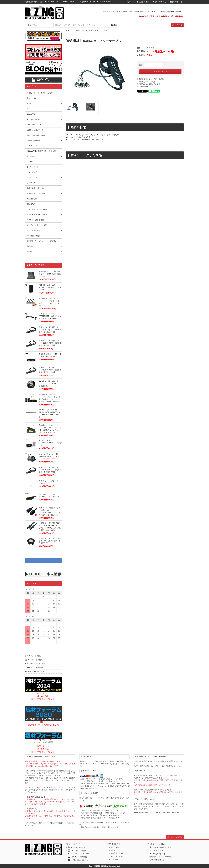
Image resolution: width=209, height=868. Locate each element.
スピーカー (31, 156)
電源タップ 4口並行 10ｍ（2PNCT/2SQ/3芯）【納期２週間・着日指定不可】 (50, 330)
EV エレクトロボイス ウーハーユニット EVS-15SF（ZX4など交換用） (50, 383)
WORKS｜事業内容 (33, 656)
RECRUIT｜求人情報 (34, 668)
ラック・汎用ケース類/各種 (37, 215)
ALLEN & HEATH (33, 119)
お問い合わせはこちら (35, 671)
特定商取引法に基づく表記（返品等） (151, 79)
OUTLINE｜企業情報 (34, 660)
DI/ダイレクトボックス (35, 188)
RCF (28, 109)
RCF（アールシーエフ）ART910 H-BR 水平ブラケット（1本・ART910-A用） (50, 316)
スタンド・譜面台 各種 (35, 220)
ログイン (129, 2)
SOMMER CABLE (33, 146)
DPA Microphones (33, 141)
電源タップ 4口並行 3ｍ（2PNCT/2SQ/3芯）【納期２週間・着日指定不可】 (50, 370)
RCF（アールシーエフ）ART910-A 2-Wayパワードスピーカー (50, 287)
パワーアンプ (32, 172)
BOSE (29, 103)
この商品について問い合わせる (149, 84)
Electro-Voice (32, 114)
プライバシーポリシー (117, 856)
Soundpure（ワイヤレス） (37, 125)
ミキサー (30, 162)
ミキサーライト (33, 167)
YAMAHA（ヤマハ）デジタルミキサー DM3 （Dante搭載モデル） (50, 274)
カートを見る (177, 25)
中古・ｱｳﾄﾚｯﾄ (32, 98)
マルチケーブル (101, 30)
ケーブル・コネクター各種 (82, 30)
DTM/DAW (31, 204)
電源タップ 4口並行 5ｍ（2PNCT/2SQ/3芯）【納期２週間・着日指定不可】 (50, 343)
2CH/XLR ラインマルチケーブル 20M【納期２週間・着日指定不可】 (50, 541)
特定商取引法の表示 (116, 853)
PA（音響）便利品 (34, 236)
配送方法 (112, 850)
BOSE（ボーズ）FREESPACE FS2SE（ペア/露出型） (50, 443)
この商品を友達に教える (146, 82)
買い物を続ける (143, 86)
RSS (110, 859)
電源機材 (30, 252)
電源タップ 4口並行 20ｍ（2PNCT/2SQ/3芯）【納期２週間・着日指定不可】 (50, 470)
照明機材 (30, 246)
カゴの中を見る (159, 2)
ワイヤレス (31, 183)
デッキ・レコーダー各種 (36, 193)
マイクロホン (32, 178)
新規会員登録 (143, 2)
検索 (114, 25)
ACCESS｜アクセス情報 (35, 664)
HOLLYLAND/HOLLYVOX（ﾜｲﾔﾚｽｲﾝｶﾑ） (42, 151)
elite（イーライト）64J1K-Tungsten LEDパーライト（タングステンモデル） (49, 456)
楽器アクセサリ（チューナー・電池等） (42, 241)
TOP (68, 30)
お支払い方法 (114, 847)
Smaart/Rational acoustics (36, 135)
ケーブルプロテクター (35, 230)
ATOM (116, 859)
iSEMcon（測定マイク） (36, 130)
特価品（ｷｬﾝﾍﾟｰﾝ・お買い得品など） (40, 93)
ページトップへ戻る (175, 837)
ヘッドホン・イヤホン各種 (37, 209)
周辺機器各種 (32, 199)
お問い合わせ (176, 2)
